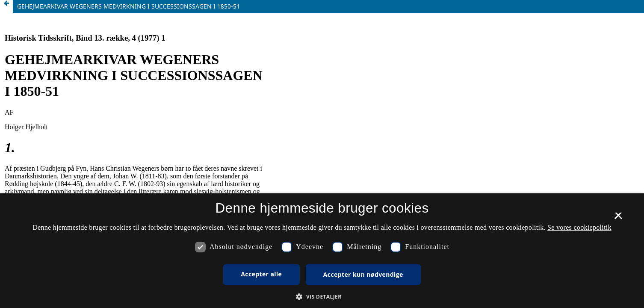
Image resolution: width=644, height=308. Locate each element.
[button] (322, 297)
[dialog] (322, 251)
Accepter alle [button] (261, 274)
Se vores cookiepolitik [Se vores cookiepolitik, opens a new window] (579, 227)
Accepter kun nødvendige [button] (363, 274)
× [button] (618, 219)
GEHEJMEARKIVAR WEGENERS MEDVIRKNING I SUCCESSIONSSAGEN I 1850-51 (129, 6)
